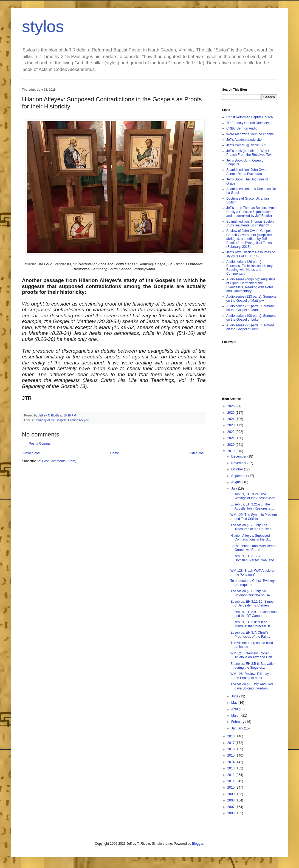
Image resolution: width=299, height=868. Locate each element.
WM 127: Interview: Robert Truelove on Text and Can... (253, 655)
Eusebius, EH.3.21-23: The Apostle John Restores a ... (252, 506)
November (239, 463)
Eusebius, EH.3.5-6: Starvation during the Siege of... (253, 666)
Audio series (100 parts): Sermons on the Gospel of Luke (251, 318)
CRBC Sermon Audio (242, 128)
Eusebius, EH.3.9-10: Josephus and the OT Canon (253, 614)
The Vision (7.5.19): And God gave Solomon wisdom (252, 686)
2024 (232, 419)
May (235, 703)
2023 (232, 425)
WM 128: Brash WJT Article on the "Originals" (253, 573)
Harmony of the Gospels (50, 420)
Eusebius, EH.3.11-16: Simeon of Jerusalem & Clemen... (253, 603)
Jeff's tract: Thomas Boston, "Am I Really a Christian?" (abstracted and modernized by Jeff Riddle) (251, 212)
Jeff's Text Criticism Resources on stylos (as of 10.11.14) (251, 254)
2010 (232, 787)
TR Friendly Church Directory (248, 123)
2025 (232, 413)
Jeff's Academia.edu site (244, 140)
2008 (232, 800)
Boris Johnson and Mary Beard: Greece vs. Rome (253, 548)
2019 (232, 451)
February (238, 722)
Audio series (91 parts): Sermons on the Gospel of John (250, 327)
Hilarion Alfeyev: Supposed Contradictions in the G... (251, 538)
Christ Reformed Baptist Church (249, 117)
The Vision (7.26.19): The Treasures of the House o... (252, 527)
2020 (232, 445)
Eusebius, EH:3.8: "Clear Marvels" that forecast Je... (252, 624)
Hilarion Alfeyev (78, 420)
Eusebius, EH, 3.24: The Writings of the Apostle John (253, 496)
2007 (232, 807)
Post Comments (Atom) (59, 461)
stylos (43, 26)
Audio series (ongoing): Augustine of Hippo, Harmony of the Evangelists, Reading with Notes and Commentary (251, 285)
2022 (232, 432)
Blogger (198, 844)
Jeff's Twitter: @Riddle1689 (246, 145)
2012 (232, 775)
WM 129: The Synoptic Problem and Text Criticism (254, 517)
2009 (232, 794)
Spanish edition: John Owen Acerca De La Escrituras (247, 172)
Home (115, 453)
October (238, 469)
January (238, 728)
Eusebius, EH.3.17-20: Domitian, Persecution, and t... (252, 560)
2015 (232, 755)
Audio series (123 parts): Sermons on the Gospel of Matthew (251, 298)
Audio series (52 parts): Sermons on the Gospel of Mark (250, 308)
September (240, 476)
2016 (232, 749)
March (236, 715)
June (235, 696)
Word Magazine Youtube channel (250, 134)
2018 (232, 736)
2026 (232, 406)
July (235, 488)
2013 (232, 768)
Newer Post (32, 453)
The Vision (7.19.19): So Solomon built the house (250, 593)
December (239, 456)
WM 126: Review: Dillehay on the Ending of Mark (252, 676)
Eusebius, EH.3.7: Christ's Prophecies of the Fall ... (250, 634)
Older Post (197, 453)
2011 (232, 781)
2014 (232, 762)
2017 (232, 743)
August (237, 482)
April (235, 709)
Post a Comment (41, 444)
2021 (232, 438)
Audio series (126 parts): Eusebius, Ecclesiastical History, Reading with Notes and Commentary (250, 268)
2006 (232, 813)
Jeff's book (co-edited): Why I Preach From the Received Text (249, 153)
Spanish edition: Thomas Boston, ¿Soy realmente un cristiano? (250, 223)
